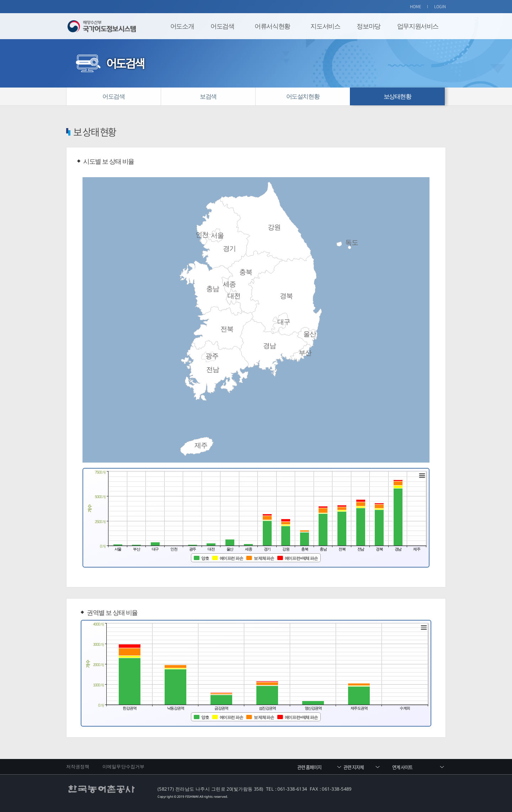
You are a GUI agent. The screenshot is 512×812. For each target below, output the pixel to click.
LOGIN (440, 7)
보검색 (208, 96)
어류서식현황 (272, 26)
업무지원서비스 (418, 26)
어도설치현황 (303, 96)
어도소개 (182, 26)
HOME (416, 7)
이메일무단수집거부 (123, 766)
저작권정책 (78, 766)
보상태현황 (398, 96)
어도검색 (222, 26)
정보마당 (368, 26)
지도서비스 (325, 26)
